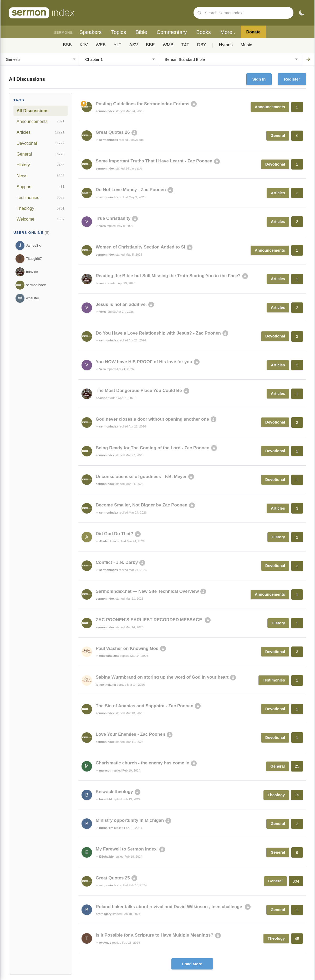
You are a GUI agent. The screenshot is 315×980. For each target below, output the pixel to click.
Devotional (40, 143)
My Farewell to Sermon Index (127, 849)
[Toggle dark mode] (302, 13)
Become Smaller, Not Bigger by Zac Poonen (142, 505)
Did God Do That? (115, 534)
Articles (40, 132)
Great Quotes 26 (113, 132)
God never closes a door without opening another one (152, 419)
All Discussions (32, 111)
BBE (150, 45)
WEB (101, 45)
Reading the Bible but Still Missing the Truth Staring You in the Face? (168, 276)
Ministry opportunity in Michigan (130, 820)
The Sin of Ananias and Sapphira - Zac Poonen (144, 706)
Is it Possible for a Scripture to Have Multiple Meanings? (155, 935)
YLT (118, 45)
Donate (253, 32)
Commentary (172, 32)
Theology (40, 208)
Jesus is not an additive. (121, 304)
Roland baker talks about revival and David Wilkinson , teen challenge (169, 907)
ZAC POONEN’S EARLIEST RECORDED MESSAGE (149, 620)
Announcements (40, 121)
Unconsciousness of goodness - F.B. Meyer (141, 477)
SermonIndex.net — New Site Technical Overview (147, 591)
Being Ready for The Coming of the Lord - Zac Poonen (153, 448)
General (40, 154)
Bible (141, 32)
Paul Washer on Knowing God (127, 648)
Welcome (40, 219)
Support (40, 187)
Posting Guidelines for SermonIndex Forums (143, 104)
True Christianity (113, 218)
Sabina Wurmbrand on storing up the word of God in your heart (162, 677)
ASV (134, 45)
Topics (118, 32)
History (40, 165)
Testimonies (40, 197)
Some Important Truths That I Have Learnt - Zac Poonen (154, 161)
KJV (84, 45)
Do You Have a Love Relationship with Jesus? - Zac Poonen (158, 333)
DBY (202, 45)
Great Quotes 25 (113, 878)
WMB (168, 45)
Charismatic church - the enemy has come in (143, 763)
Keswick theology (114, 792)
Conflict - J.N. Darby (117, 562)
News (40, 176)
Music (246, 45)
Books (204, 32)
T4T (185, 45)
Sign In (259, 79)
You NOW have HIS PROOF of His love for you (144, 362)
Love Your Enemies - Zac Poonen (130, 734)
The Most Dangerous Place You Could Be (139, 390)
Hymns (226, 45)
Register (292, 79)
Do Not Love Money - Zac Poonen (131, 190)
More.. (228, 32)
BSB (67, 45)
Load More (192, 964)
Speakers (91, 32)
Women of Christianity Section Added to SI (140, 247)
